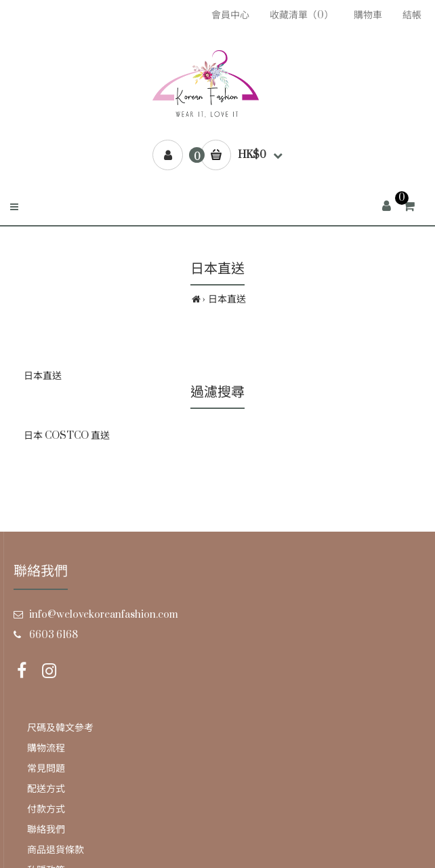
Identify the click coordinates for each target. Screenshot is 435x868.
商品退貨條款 (56, 850)
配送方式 (46, 789)
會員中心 (230, 15)
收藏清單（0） (302, 15)
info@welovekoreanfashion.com (104, 615)
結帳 (412, 15)
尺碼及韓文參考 (60, 728)
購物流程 (46, 748)
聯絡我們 (46, 830)
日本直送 (227, 299)
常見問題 (46, 769)
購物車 (368, 15)
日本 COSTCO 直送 (67, 436)
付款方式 (46, 809)
